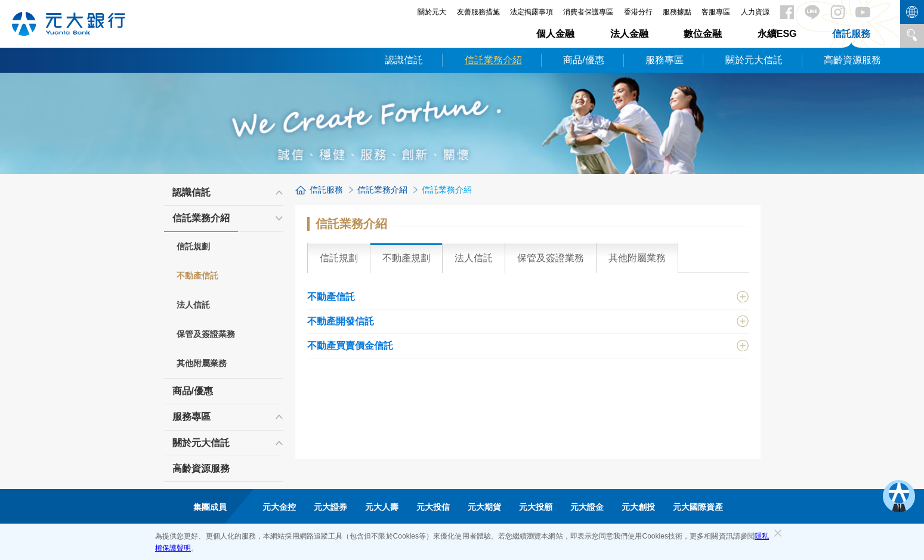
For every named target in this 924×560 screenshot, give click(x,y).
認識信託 (404, 60)
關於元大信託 (754, 60)
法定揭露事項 (531, 12)
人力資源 (755, 12)
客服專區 (716, 12)
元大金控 (279, 507)
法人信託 (193, 305)
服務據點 (677, 12)
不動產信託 (197, 276)
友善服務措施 (478, 12)
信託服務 (851, 34)
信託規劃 (193, 246)
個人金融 (555, 34)
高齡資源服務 (852, 60)
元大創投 (638, 507)
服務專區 (665, 60)
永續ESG (777, 34)
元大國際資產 (698, 507)
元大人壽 (382, 507)
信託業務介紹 (493, 60)
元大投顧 (536, 507)
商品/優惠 (583, 60)
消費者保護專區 (588, 12)
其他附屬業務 (202, 363)
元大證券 (330, 507)
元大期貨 (484, 507)
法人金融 (629, 34)
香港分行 (638, 12)
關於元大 (432, 12)
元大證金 (587, 507)
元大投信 (433, 507)
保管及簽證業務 (206, 334)
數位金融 (703, 34)
